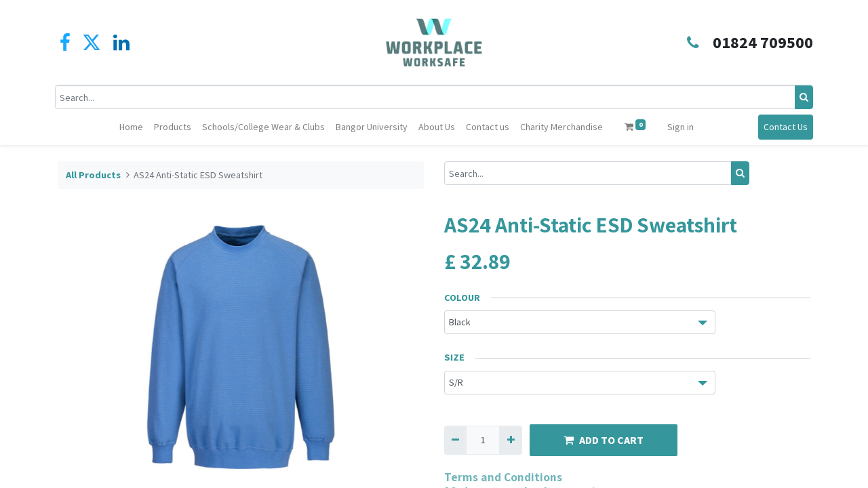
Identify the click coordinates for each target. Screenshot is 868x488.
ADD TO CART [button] (604, 440)
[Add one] (510, 440)
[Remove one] (455, 440)
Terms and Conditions (503, 477)
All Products (93, 175)
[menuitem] (131, 127)
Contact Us (783, 127)
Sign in (680, 127)
